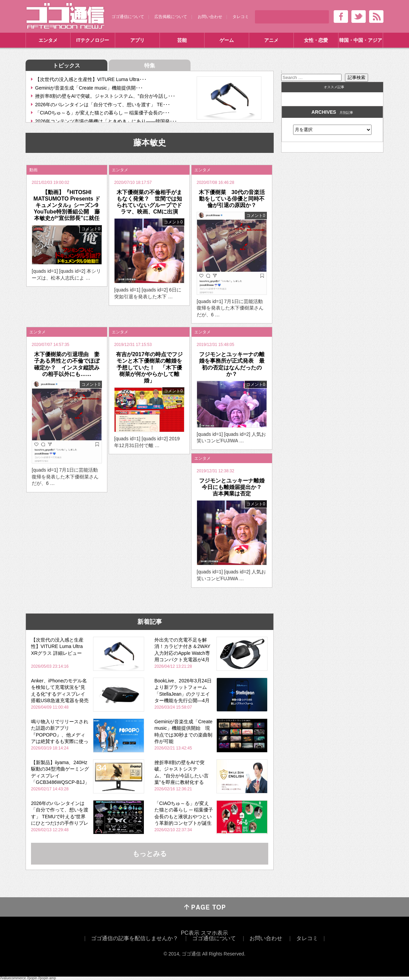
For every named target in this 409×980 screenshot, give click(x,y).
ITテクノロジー (93, 40)
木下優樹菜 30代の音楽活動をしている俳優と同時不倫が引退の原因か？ (232, 199)
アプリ (137, 40)
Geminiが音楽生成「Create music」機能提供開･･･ (89, 88)
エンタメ (48, 40)
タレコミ (241, 17)
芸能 (182, 40)
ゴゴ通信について (128, 17)
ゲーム (227, 40)
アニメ (271, 40)
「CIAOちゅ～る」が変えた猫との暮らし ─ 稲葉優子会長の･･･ (102, 113)
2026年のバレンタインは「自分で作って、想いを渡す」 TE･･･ (103, 105)
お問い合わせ (210, 17)
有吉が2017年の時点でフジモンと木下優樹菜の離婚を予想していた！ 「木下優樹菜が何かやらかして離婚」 (149, 367)
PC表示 (190, 933)
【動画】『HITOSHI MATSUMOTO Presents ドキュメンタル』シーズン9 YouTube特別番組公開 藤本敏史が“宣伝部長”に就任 (69, 205)
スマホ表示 (214, 933)
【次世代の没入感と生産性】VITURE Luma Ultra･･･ (91, 79)
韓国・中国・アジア (361, 40)
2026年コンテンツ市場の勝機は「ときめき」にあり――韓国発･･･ (106, 121)
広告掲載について (171, 17)
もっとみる (150, 854)
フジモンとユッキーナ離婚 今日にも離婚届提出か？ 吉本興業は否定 (234, 487)
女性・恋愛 (316, 40)
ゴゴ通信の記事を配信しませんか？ (135, 938)
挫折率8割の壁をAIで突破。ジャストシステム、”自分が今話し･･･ (105, 96)
